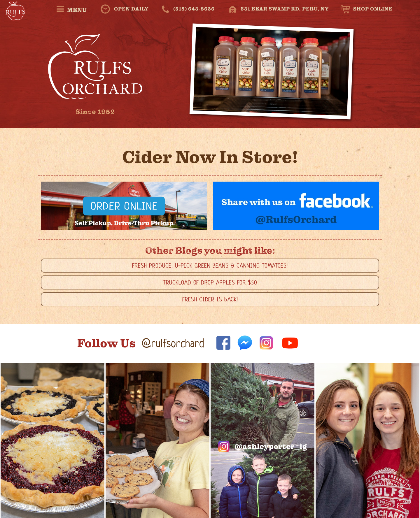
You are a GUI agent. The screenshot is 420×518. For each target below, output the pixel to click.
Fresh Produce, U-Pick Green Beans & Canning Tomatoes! (210, 266)
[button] (71, 9)
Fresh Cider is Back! (210, 300)
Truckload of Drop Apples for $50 (210, 283)
